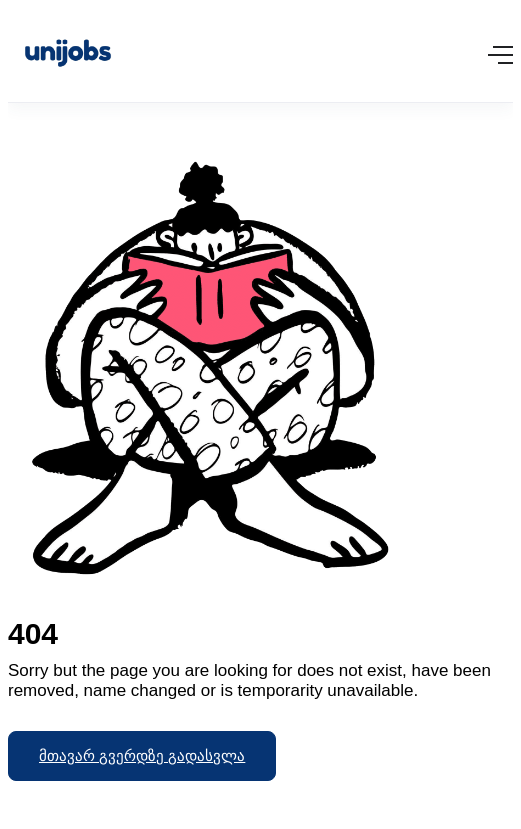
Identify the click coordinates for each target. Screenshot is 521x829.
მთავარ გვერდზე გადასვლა (142, 755)
